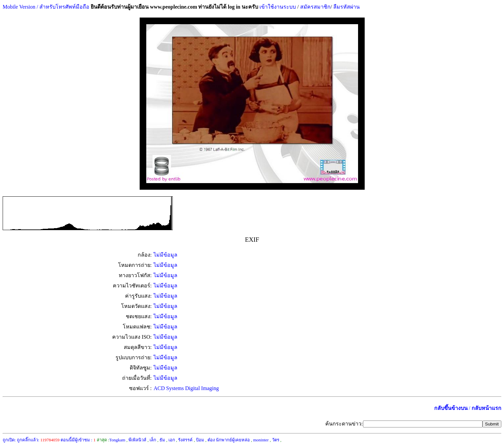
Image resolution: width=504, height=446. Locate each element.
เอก (172, 440)
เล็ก (153, 440)
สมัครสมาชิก (315, 7)
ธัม (162, 440)
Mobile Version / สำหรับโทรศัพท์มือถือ (46, 7)
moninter (261, 440)
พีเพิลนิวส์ (137, 440)
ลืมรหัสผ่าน (346, 7)
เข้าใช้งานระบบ (277, 7)
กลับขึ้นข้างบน (451, 408)
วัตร (276, 440)
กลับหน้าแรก (486, 408)
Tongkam (117, 440)
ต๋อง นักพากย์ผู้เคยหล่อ (229, 440)
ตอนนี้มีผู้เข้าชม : (78, 440)
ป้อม (200, 440)
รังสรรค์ (185, 440)
